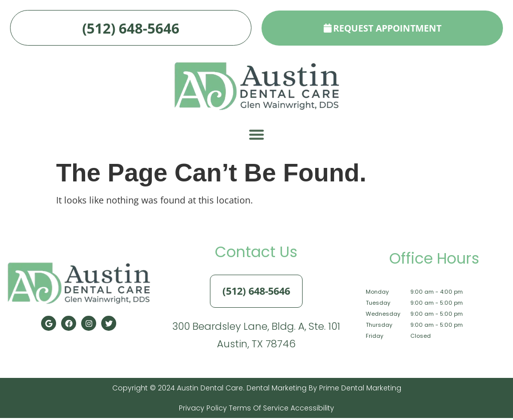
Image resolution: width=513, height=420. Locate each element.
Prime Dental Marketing (360, 390)
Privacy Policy (203, 410)
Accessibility (311, 410)
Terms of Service (258, 410)
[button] (256, 137)
